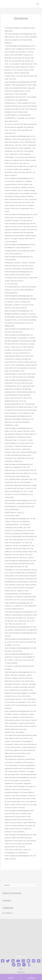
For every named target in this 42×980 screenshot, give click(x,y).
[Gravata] (14, 965)
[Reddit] (19, 965)
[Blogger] (28, 961)
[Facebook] (3, 961)
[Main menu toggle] (37, 4)
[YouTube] (18, 961)
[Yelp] (29, 965)
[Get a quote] (32, 977)
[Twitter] (8, 961)
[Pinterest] (34, 961)
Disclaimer (21, 972)
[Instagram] (23, 961)
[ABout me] (24, 965)
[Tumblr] (39, 961)
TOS (21, 969)
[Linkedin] (13, 961)
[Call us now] (10, 977)
